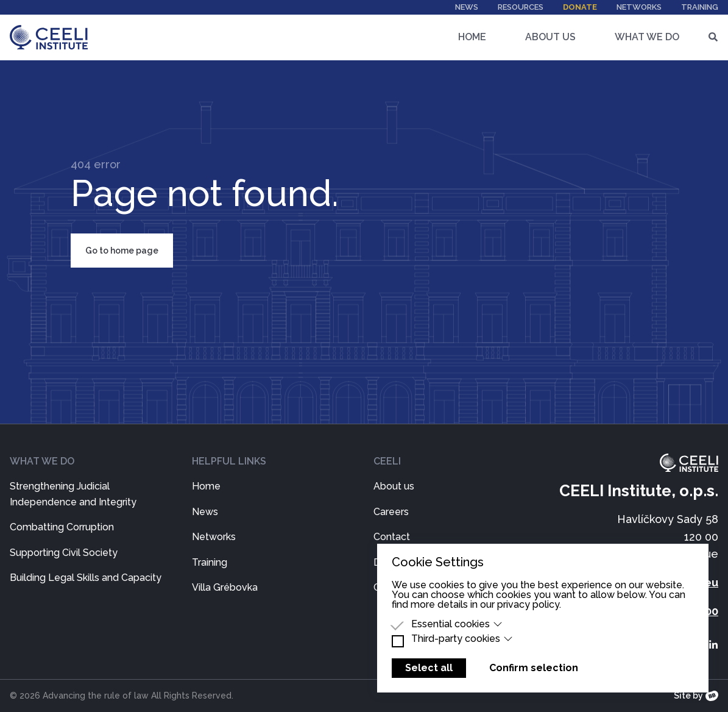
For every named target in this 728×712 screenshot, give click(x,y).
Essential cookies (457, 624)
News (467, 7)
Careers (391, 512)
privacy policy (528, 604)
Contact (392, 537)
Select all (429, 668)
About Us (550, 37)
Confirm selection (534, 668)
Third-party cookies (462, 639)
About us (394, 486)
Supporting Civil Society (64, 553)
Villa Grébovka (225, 587)
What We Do (647, 37)
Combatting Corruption (62, 527)
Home (472, 37)
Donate (580, 7)
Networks (639, 7)
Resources (521, 7)
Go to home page (122, 251)
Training (700, 7)
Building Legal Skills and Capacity (86, 578)
